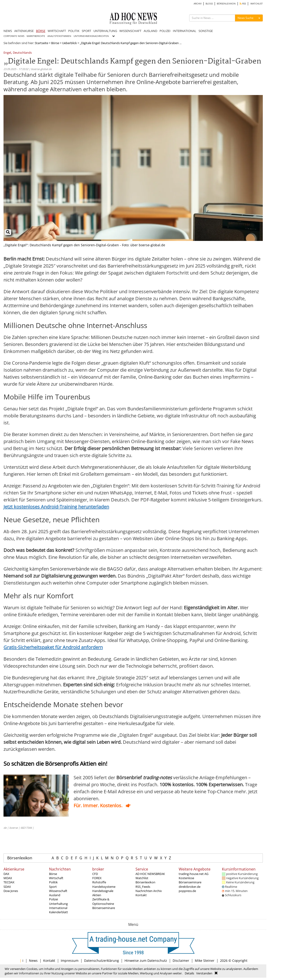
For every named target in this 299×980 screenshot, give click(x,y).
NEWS (8, 31)
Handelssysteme (104, 887)
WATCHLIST (257, 4)
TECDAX (9, 882)
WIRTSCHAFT (57, 31)
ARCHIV (198, 4)
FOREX (97, 878)
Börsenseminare (104, 908)
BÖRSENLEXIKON (226, 4)
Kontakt (141, 895)
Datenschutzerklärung (101, 961)
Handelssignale (103, 891)
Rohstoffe (99, 882)
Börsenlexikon (20, 858)
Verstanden (204, 973)
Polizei (53, 899)
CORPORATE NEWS (14, 36)
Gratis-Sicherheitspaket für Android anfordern (53, 647)
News (33, 961)
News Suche (246, 18)
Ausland (55, 895)
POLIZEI (165, 31)
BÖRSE (41, 31)
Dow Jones (11, 891)
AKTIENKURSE (24, 31)
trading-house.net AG (194, 874)
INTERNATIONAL (185, 31)
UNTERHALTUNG (105, 31)
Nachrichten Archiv (149, 891)
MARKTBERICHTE (36, 36)
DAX (6, 874)
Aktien (97, 895)
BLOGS (209, 4)
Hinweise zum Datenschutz (146, 961)
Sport (53, 887)
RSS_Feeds (143, 887)
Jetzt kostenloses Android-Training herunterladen (56, 507)
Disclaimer (181, 961)
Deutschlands (22, 53)
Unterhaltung (58, 904)
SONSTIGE (206, 31)
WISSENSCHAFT (130, 31)
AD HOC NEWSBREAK (150, 874)
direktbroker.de (190, 887)
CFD (95, 874)
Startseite (41, 43)
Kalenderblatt (59, 912)
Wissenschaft (58, 891)
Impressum (70, 961)
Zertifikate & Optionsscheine (103, 901)
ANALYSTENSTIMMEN (59, 36)
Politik (53, 882)
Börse (55, 43)
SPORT (86, 31)
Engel (7, 53)
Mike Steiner (205, 961)
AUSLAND (150, 31)
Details (189, 973)
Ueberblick (69, 43)
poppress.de (187, 891)
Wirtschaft (56, 878)
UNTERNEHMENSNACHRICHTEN (91, 36)
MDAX (8, 878)
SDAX (7, 887)
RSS (243, 4)
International (58, 908)
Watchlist (142, 878)
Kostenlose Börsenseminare (190, 880)
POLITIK (74, 31)
